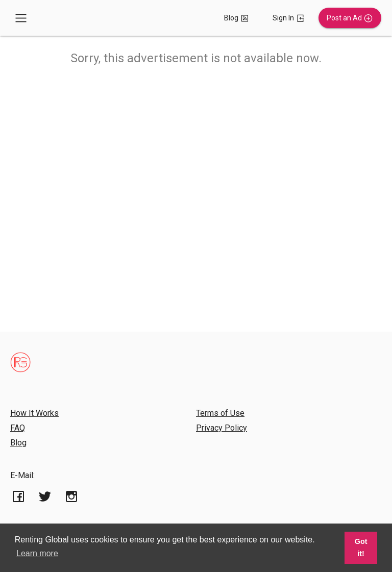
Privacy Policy (222, 428)
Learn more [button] (37, 553)
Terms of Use (220, 413)
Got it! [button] (361, 548)
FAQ (18, 428)
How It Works (34, 413)
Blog (18, 443)
